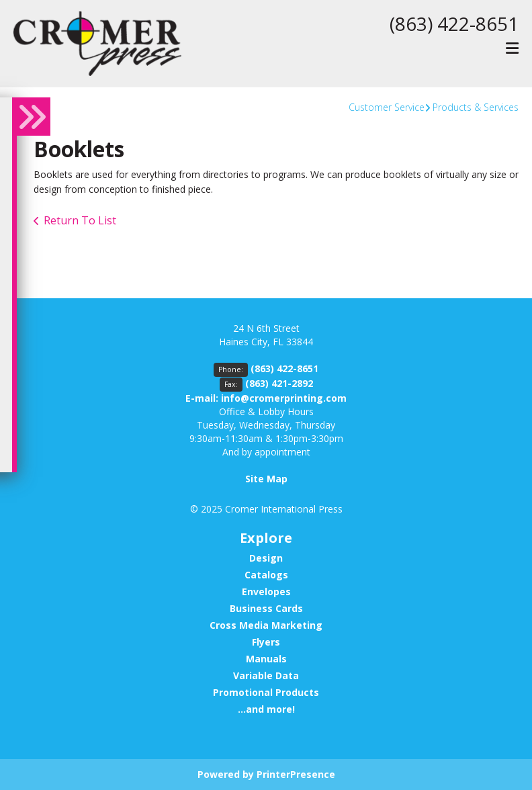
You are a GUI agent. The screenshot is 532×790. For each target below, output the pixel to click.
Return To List (80, 220)
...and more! (266, 709)
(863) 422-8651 (454, 24)
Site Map (266, 479)
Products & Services (476, 107)
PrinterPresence (296, 774)
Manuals (266, 659)
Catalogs (266, 575)
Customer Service (387, 107)
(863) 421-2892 (279, 383)
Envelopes (266, 591)
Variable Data (266, 675)
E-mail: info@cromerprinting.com (266, 398)
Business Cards (266, 608)
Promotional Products (266, 692)
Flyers (266, 642)
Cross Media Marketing (266, 625)
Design (266, 558)
